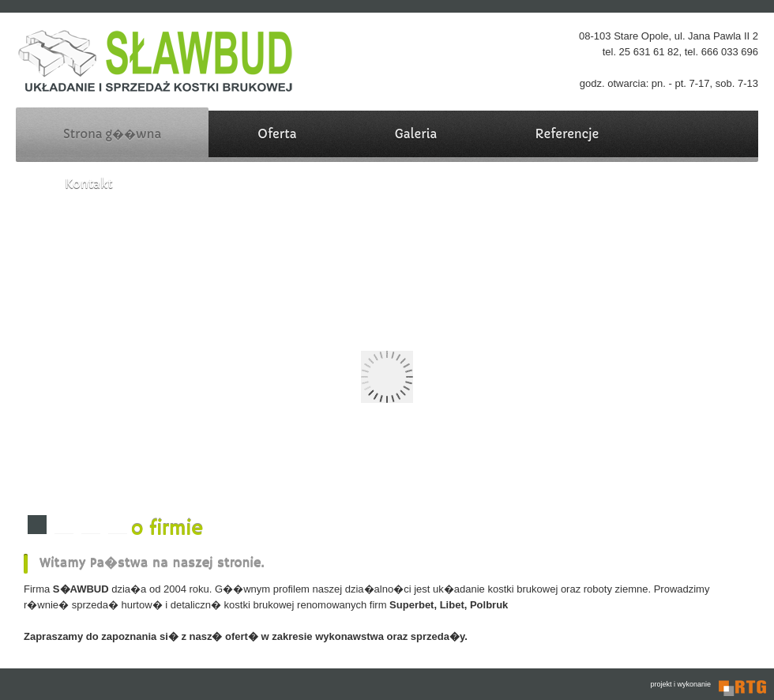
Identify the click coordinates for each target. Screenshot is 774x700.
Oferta (277, 134)
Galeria (416, 134)
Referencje (567, 134)
